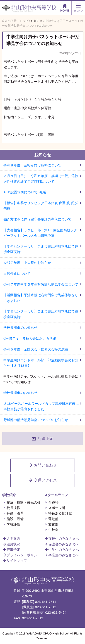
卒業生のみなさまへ (62, 555)
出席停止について (17, 273)
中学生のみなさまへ (62, 550)
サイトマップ (15, 560)
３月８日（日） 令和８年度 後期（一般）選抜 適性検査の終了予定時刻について (42, 179)
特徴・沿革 (13, 513)
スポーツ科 (55, 508)
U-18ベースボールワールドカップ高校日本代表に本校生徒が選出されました (41, 406)
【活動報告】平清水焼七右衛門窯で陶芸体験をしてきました (41, 298)
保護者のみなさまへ (62, 544)
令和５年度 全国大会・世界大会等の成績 (36, 349)
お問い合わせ (43, 465)
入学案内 (11, 539)
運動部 (51, 519)
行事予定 (43, 439)
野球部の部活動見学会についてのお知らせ (36, 420)
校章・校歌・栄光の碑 (21, 502)
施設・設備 (13, 519)
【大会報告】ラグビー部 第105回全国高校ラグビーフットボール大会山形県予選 (40, 233)
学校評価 (11, 524)
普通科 (51, 502)
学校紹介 (9, 495)
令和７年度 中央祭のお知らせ (27, 263)
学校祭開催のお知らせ (20, 328)
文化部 (51, 524)
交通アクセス (43, 480)
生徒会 (51, 530)
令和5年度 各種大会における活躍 (30, 338)
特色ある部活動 (58, 513)
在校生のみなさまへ (62, 539)
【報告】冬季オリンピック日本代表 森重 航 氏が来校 (41, 206)
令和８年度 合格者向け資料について (32, 165)
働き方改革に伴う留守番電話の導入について (37, 219)
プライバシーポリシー (21, 555)
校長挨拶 (11, 508)
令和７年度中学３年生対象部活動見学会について (41, 284)
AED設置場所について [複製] (25, 192)
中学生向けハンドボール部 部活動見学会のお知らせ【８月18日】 (41, 363)
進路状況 (11, 544)
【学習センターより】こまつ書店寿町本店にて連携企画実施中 (41, 249)
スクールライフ (56, 495)
